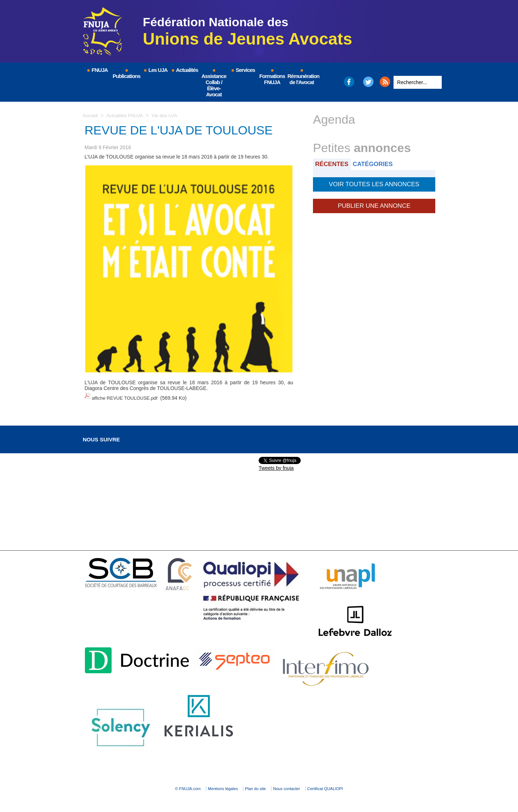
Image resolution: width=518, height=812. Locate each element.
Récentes (333, 164)
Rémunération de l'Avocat (302, 77)
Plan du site (257, 785)
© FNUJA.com (158, 785)
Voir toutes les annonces (374, 183)
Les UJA (155, 70)
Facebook (349, 82)
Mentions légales (209, 785)
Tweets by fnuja (276, 465)
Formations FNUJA (272, 77)
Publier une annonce (374, 203)
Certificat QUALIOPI (358, 785)
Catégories (377, 164)
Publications (126, 74)
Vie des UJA (169, 115)
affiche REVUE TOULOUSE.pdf (127, 396)
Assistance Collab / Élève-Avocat (214, 83)
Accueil (91, 115)
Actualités (185, 70)
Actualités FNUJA (127, 115)
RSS (385, 82)
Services (243, 70)
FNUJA (97, 70)
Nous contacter (304, 785)
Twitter (369, 82)
